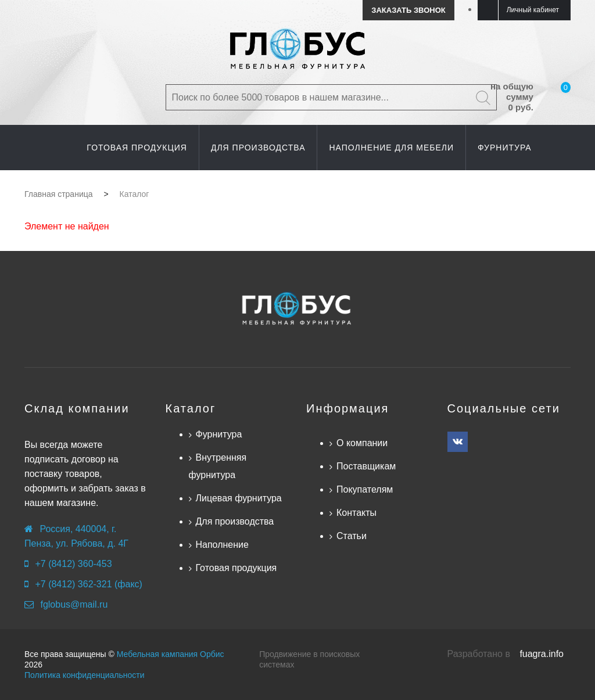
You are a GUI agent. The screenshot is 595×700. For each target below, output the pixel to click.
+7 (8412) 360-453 (73, 564)
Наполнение (222, 545)
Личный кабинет (533, 10)
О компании (362, 443)
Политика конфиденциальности (85, 675)
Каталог (191, 408)
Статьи (352, 536)
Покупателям (365, 489)
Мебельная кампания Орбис (171, 654)
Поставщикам (366, 466)
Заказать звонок (408, 10)
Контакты (356, 513)
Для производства (235, 521)
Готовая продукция (236, 568)
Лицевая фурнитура (239, 498)
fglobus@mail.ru (74, 604)
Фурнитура (219, 434)
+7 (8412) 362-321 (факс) (88, 584)
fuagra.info (542, 654)
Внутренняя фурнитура (218, 466)
